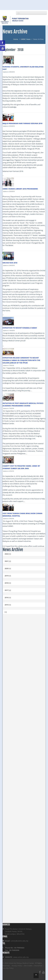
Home (16, 39)
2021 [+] (8, 561)
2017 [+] (8, 590)
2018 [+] (8, 583)
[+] (6, 612)
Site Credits (28, 966)
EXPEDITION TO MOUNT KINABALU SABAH (20, 328)
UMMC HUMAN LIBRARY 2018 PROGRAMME (20, 189)
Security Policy (8, 968)
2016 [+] (8, 597)
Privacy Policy (17, 966)
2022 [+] (8, 554)
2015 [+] (8, 605)
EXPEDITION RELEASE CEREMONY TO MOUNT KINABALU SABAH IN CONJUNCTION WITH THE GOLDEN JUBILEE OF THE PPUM (21, 360)
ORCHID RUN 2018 (10, 263)
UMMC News (26, 39)
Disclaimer (38, 966)
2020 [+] (8, 568)
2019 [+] (8, 576)
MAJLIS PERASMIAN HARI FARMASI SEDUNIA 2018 (22, 123)
